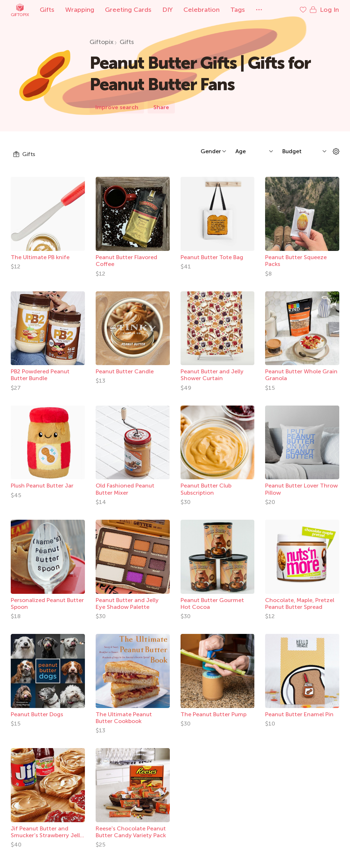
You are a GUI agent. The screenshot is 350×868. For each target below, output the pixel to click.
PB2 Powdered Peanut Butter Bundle (40, 375)
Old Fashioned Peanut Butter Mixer (125, 489)
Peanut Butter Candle (125, 371)
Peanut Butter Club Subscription (206, 489)
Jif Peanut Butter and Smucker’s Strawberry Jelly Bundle (47, 835)
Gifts (47, 10)
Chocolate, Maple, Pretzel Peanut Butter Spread (300, 603)
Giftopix (20, 10)
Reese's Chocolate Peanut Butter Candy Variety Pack (131, 832)
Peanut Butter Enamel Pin (299, 714)
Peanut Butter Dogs (37, 714)
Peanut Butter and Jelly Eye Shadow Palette (127, 603)
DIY (167, 10)
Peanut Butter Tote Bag (212, 257)
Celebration (202, 10)
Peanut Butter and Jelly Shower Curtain (212, 375)
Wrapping (80, 10)
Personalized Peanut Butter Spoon (47, 603)
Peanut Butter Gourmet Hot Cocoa (212, 603)
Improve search (117, 107)
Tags (238, 10)
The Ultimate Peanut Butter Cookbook (124, 718)
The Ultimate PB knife (40, 257)
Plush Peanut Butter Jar (42, 486)
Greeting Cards (128, 10)
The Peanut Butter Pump (214, 714)
